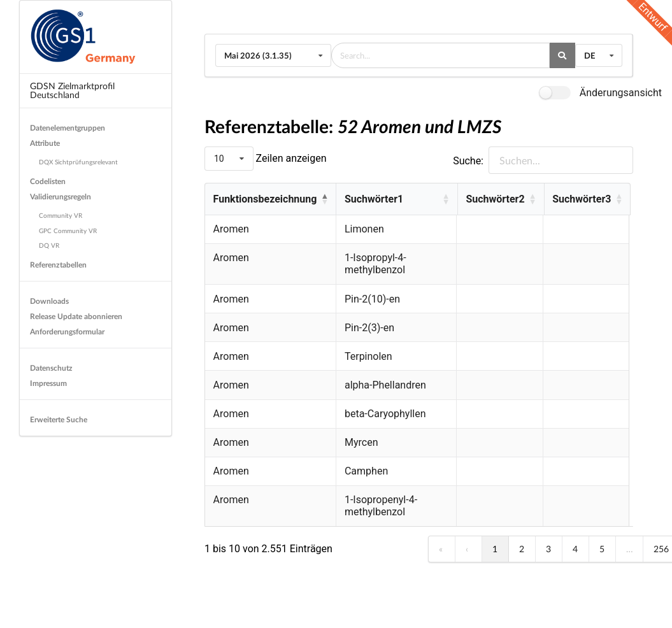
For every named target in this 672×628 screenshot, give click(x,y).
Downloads (49, 301)
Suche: (468, 161)
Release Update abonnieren (76, 316)
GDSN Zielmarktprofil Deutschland (72, 90)
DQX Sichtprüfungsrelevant (78, 162)
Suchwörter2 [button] (497, 199)
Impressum (48, 383)
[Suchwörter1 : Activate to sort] (397, 199)
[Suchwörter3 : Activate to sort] (589, 199)
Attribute (45, 143)
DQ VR (49, 245)
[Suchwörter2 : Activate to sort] (503, 199)
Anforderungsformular (67, 332)
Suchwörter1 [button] (374, 199)
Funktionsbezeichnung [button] (265, 199)
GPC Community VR (68, 231)
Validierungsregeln (61, 196)
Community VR (61, 215)
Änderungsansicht (621, 93)
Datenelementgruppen (68, 128)
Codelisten (48, 181)
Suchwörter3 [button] (584, 199)
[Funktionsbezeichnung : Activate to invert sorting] (270, 199)
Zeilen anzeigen (290, 158)
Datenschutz (51, 368)
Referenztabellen (58, 265)
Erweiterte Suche (59, 419)
